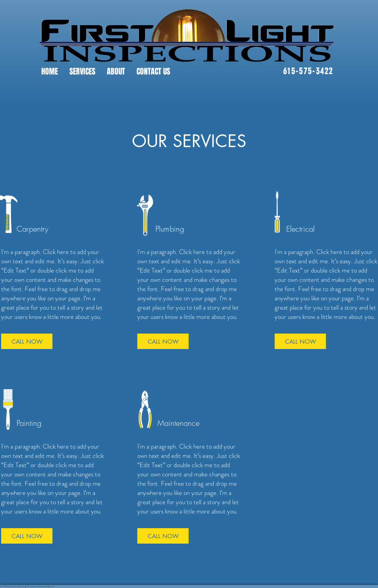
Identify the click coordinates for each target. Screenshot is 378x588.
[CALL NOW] (27, 341)
